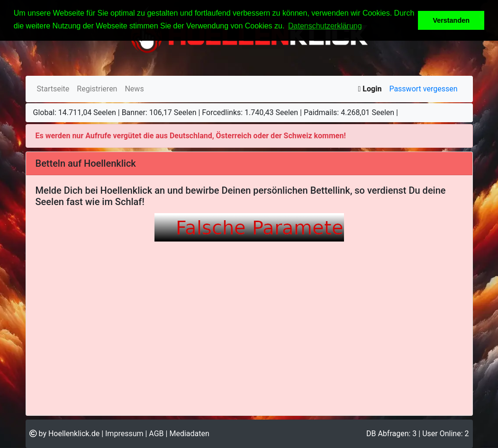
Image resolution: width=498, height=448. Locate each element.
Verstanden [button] (451, 20)
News (134, 89)
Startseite (53, 89)
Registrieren (97, 89)
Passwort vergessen (423, 89)
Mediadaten (189, 434)
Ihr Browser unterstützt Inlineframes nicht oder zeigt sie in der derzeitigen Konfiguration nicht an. (249, 308)
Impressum (124, 434)
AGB (156, 434)
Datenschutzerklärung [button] (325, 26)
